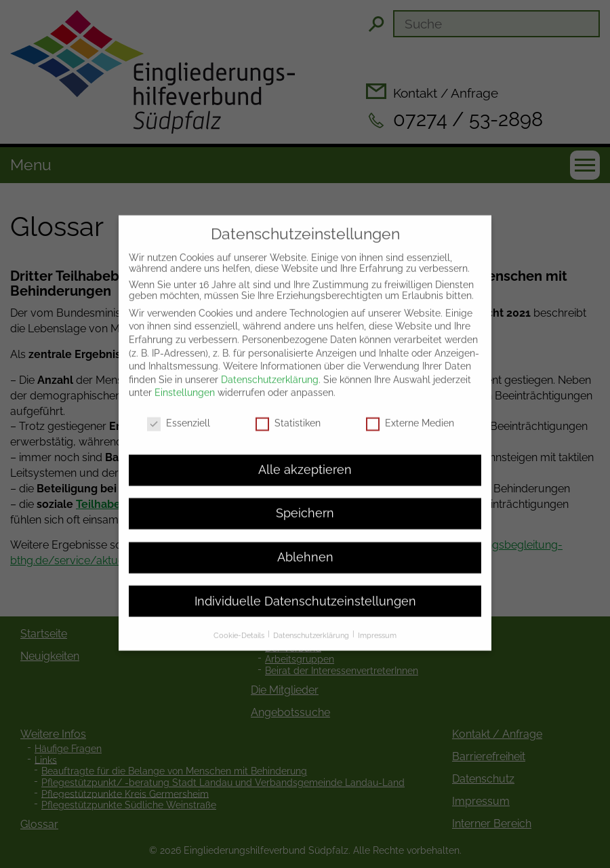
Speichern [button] (305, 497)
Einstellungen (185, 376)
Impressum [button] (377, 619)
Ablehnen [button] (305, 541)
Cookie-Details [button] (240, 619)
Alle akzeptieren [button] (305, 453)
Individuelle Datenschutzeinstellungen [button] (305, 585)
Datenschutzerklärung (270, 363)
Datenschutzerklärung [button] (312, 619)
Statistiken (288, 407)
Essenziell (179, 407)
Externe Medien (410, 407)
